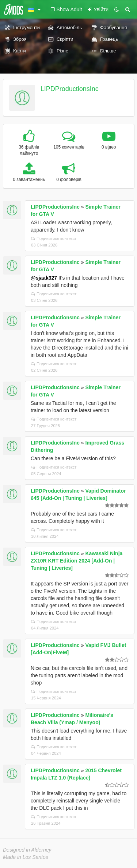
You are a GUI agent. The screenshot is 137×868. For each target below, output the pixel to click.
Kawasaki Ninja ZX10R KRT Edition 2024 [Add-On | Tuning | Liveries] (77, 561)
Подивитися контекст (54, 238)
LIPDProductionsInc (70, 89)
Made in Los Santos (26, 857)
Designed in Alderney (27, 850)
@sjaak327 (44, 278)
